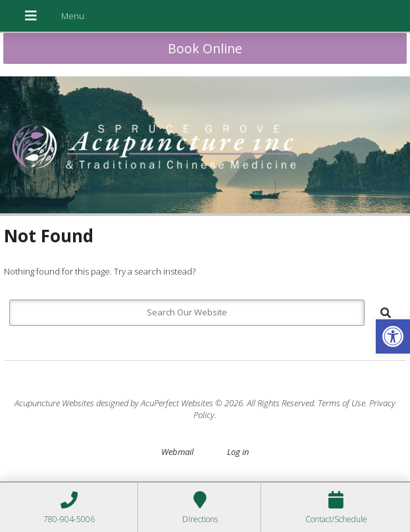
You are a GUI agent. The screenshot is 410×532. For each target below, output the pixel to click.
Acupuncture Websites (54, 403)
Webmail (177, 452)
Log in (238, 452)
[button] (393, 336)
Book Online (205, 48)
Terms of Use (342, 403)
